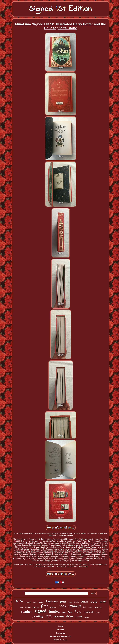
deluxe (70, 616)
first (44, 606)
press (79, 616)
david (98, 612)
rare (48, 616)
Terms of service (61, 640)
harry (77, 602)
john (70, 612)
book (62, 606)
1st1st (19, 601)
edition (75, 606)
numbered (59, 617)
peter (21, 608)
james (63, 602)
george (87, 617)
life (85, 607)
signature (53, 607)
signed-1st (98, 608)
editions (36, 607)
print (103, 601)
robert (28, 607)
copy (35, 602)
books (85, 602)
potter (41, 602)
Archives (61, 630)
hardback (89, 612)
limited (54, 611)
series (64, 613)
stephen (27, 612)
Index (61, 626)
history (28, 602)
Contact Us (61, 633)
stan (90, 607)
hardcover (52, 601)
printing (38, 616)
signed (41, 611)
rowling (94, 602)
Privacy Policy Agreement (61, 636)
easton (70, 602)
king (78, 611)
